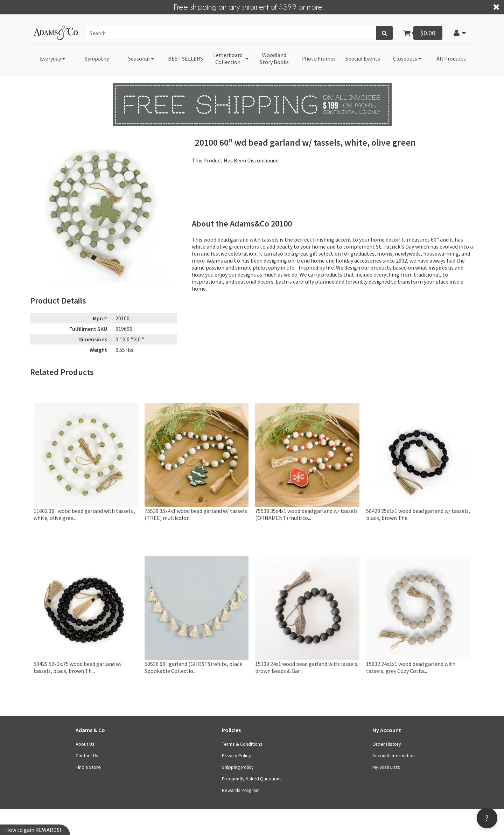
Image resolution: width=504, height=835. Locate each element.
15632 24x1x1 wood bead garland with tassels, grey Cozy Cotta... (411, 667)
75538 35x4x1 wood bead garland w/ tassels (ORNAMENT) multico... (306, 514)
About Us (85, 744)
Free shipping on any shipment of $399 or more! (249, 7)
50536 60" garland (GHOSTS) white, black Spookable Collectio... (193, 667)
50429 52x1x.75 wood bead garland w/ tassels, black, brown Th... (78, 667)
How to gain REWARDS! (33, 830)
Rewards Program (241, 790)
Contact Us (87, 756)
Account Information (394, 756)
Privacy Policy (236, 756)
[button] (460, 33)
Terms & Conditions (242, 744)
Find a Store (88, 767)
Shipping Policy (238, 767)
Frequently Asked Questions (252, 779)
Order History (387, 744)
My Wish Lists (386, 767)
